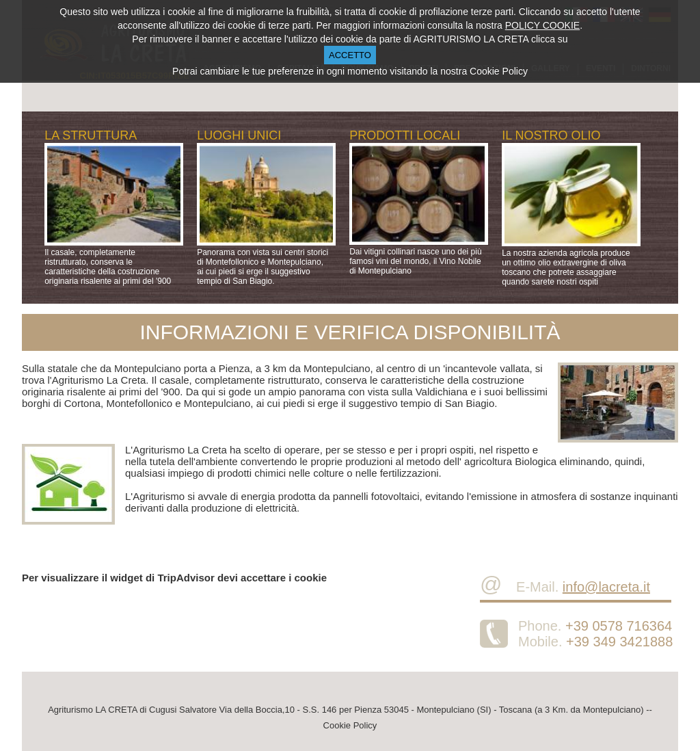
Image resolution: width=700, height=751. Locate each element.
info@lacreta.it (606, 587)
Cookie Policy (350, 725)
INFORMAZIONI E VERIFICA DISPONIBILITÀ (350, 332)
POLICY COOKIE (542, 25)
